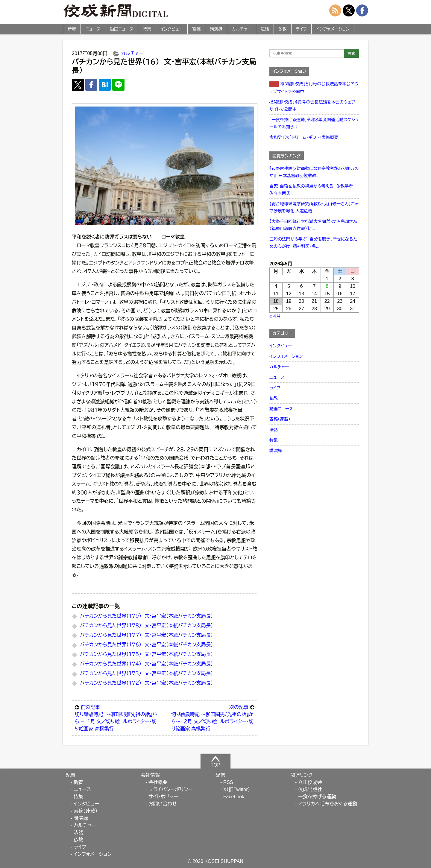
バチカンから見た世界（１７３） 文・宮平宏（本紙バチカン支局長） (146, 673)
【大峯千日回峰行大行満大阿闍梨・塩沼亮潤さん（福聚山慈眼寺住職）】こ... (313, 225)
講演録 (216, 29)
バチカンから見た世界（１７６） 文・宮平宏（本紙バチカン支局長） (146, 645)
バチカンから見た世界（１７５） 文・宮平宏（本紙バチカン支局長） (146, 654)
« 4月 (275, 316)
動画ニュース (122, 29)
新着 (72, 29)
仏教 (283, 29)
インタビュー (172, 29)
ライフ (302, 29)
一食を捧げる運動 (317, 797)
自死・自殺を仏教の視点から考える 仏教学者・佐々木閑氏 (312, 190)
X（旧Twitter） (237, 789)
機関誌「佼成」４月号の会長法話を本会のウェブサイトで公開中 (312, 106)
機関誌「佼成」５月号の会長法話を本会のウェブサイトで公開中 (314, 88)
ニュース (93, 29)
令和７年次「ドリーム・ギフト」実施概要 (304, 137)
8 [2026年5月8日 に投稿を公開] (327, 286)
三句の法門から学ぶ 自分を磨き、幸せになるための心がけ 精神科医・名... (313, 243)
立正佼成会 (310, 782)
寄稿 (196, 29)
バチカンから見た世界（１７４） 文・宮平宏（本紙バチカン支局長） (146, 664)
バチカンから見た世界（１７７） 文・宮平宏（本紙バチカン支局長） (146, 635)
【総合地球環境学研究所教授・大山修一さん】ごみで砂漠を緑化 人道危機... (314, 207)
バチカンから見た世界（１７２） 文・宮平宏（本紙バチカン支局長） (146, 683)
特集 (147, 29)
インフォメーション (333, 29)
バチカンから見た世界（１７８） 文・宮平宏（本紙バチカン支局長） (146, 625)
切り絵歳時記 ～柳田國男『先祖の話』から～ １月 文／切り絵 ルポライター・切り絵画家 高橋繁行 (116, 717)
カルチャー (241, 29)
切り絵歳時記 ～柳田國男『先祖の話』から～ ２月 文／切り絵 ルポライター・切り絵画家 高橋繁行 (213, 717)
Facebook (234, 797)
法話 (265, 29)
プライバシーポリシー (171, 789)
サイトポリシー (163, 797)
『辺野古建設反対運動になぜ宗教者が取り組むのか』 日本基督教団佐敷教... (314, 172)
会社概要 (158, 782)
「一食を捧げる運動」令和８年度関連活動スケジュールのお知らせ (314, 123)
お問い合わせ (163, 804)
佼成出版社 (310, 789)
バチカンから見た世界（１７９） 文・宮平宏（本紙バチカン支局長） (146, 616)
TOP (216, 761)
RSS (228, 782)
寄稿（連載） (280, 419)
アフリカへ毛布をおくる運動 (328, 804)
